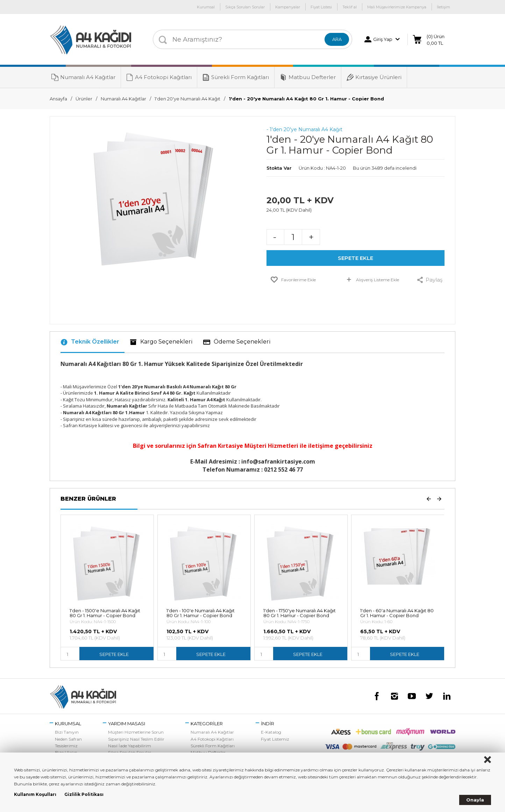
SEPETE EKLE (355, 258)
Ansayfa (58, 99)
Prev (429, 499)
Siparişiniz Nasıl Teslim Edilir (136, 739)
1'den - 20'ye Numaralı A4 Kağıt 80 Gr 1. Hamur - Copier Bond (306, 99)
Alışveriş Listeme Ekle (372, 281)
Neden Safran (68, 739)
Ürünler (84, 99)
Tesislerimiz (66, 746)
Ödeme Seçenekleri (237, 342)
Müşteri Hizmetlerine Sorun (136, 732)
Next (439, 499)
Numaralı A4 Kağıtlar (83, 77)
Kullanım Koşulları (35, 794)
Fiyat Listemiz (275, 739)
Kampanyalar (288, 7)
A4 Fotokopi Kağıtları (159, 77)
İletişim (443, 7)
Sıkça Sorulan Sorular (245, 7)
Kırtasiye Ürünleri (374, 77)
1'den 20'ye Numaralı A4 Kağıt (187, 99)
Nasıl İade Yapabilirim (130, 746)
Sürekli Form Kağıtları (236, 77)
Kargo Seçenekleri (161, 342)
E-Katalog (271, 732)
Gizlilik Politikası (84, 794)
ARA (337, 39)
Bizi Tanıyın (67, 732)
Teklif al (350, 7)
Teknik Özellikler (90, 342)
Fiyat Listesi (321, 7)
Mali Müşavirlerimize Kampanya (397, 7)
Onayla (475, 800)
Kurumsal (206, 7)
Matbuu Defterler (308, 77)
